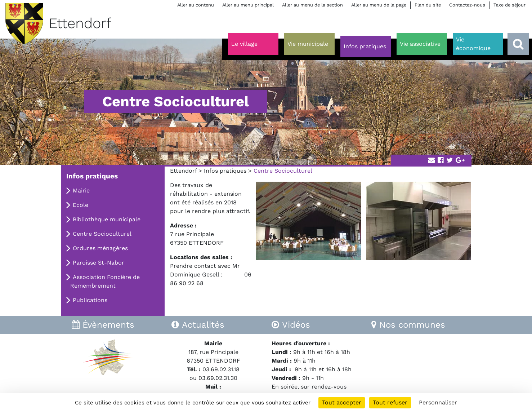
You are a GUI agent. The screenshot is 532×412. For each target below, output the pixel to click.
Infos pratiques (225, 171)
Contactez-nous (467, 5)
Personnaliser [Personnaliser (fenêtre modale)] (438, 402)
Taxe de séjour (509, 5)
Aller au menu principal (248, 5)
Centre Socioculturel (102, 234)
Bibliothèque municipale (107, 219)
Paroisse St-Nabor (99, 263)
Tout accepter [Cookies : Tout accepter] (342, 402)
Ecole (81, 205)
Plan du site (428, 5)
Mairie (81, 191)
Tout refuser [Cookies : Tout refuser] (390, 402)
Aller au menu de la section (312, 5)
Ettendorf (183, 171)
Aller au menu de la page (379, 5)
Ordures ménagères (100, 248)
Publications (90, 300)
